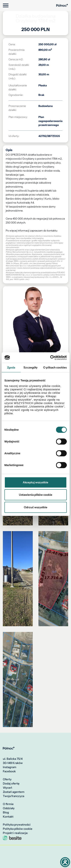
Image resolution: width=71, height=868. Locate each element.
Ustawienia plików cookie (36, 495)
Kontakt (8, 817)
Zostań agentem (14, 792)
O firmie (8, 804)
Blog (6, 812)
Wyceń (7, 788)
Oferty (7, 779)
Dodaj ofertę (11, 784)
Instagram (10, 767)
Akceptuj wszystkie (35, 482)
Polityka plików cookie (18, 829)
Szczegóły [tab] (30, 367)
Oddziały (9, 808)
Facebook (9, 771)
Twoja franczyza (14, 796)
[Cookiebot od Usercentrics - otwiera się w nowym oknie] (51, 358)
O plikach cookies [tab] (55, 367)
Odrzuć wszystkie (36, 507)
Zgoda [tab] (11, 367)
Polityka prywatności (17, 825)
